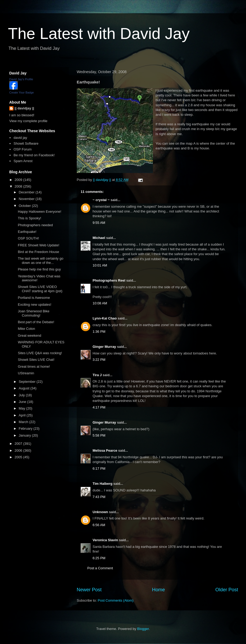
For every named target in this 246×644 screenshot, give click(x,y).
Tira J (97, 375)
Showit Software (26, 143)
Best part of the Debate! (36, 322)
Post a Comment (100, 568)
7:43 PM (99, 497)
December (27, 192)
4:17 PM (99, 407)
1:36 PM (99, 332)
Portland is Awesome (34, 298)
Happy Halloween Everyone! (39, 212)
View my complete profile (28, 121)
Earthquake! (27, 232)
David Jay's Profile (21, 79)
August (25, 388)
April (23, 415)
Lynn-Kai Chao (105, 318)
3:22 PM (99, 360)
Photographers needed (35, 225)
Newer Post (89, 590)
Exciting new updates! (34, 305)
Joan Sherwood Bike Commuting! (33, 313)
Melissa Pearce (105, 450)
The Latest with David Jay (99, 34)
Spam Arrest (23, 161)
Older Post (227, 590)
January (25, 435)
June (23, 402)
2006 (19, 450)
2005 (19, 457)
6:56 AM (99, 525)
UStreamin (26, 373)
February (26, 428)
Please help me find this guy (39, 269)
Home (159, 590)
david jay (20, 138)
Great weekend (29, 336)
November (27, 199)
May (22, 408)
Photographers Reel (109, 280)
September (28, 382)
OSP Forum (22, 149)
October (25, 206)
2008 (19, 186)
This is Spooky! (29, 218)
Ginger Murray (104, 347)
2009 (19, 180)
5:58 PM (99, 435)
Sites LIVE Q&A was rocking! (40, 353)
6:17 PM (99, 468)
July (22, 395)
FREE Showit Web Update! (38, 245)
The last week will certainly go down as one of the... (40, 261)
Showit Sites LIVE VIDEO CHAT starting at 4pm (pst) (40, 289)
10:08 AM (100, 303)
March (24, 422)
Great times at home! (34, 367)
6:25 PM (99, 558)
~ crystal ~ (101, 200)
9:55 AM (99, 223)
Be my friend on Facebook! (34, 155)
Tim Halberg (102, 484)
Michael (99, 238)
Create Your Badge (22, 92)
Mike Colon (26, 329)
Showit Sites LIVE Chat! (36, 360)
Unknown (100, 512)
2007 (19, 444)
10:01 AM (100, 265)
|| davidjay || (24, 108)
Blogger (143, 629)
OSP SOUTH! (28, 238)
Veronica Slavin (105, 540)
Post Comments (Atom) (116, 600)
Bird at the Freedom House (38, 252)
